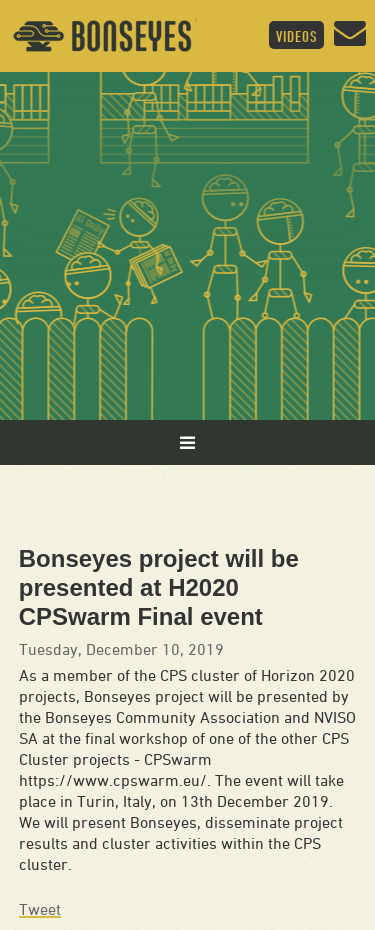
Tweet (40, 909)
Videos (296, 36)
